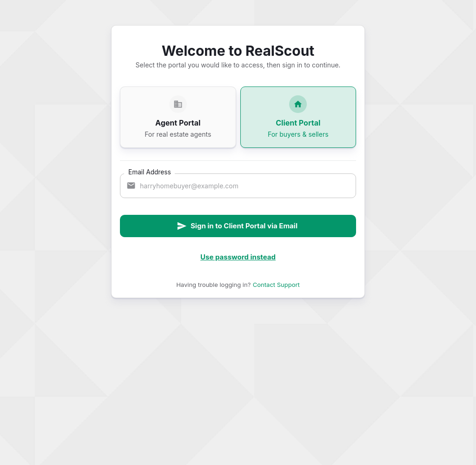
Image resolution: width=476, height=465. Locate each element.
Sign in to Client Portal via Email (237, 226)
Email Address (150, 172)
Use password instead (238, 257)
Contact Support (276, 285)
